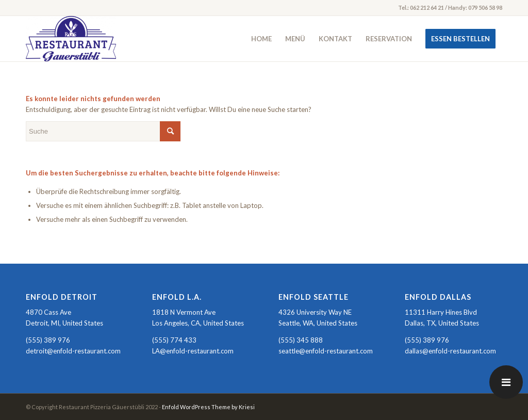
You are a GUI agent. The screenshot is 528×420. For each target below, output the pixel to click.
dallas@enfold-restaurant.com (450, 351)
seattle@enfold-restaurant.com (326, 351)
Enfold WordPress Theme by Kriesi (208, 407)
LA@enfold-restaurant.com (193, 351)
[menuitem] (261, 39)
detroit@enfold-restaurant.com (73, 351)
